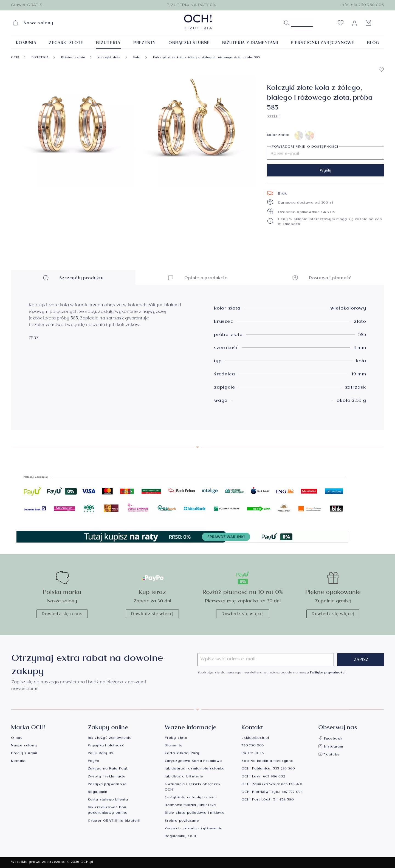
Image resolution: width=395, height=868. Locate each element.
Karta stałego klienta (108, 800)
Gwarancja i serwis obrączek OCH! (193, 787)
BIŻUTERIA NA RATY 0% (191, 5)
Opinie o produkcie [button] (197, 278)
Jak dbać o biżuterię (184, 777)
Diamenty (173, 746)
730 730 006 (253, 746)
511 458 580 (283, 800)
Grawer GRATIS (27, 5)
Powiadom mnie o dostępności (305, 147)
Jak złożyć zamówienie (110, 738)
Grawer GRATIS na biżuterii (114, 821)
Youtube (329, 755)
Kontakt (18, 761)
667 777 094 (292, 792)
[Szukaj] (286, 23)
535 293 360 (284, 769)
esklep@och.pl (255, 738)
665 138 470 (292, 785)
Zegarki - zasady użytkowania (193, 829)
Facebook (330, 739)
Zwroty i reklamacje (107, 777)
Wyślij (325, 171)
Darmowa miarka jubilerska (190, 806)
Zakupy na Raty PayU (108, 769)
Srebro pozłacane (182, 821)
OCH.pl (87, 862)
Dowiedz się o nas (62, 614)
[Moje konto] (354, 24)
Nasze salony (62, 602)
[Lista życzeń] (340, 24)
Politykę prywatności (328, 673)
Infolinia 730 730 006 (362, 5)
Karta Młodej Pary (182, 754)
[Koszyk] (368, 24)
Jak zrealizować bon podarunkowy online (108, 811)
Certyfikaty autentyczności (191, 798)
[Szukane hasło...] (302, 23)
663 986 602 (274, 777)
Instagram (331, 747)
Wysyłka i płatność (106, 746)
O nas (17, 738)
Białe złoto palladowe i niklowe (195, 813)
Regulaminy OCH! (181, 837)
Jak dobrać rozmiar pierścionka (195, 769)
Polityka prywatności (108, 785)
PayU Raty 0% (101, 754)
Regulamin (98, 792)
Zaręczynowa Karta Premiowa (193, 761)
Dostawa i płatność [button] (322, 278)
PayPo (94, 761)
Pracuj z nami (24, 754)
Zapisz (361, 660)
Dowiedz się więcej (152, 614)
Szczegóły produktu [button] (73, 278)
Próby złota (176, 738)
